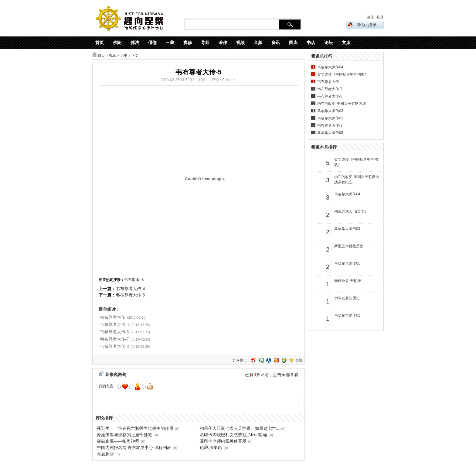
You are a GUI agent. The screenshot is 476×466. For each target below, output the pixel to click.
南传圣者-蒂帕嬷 (348, 281)
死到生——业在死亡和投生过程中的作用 (135, 428)
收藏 (298, 360)
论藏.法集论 (211, 448)
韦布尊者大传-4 (130, 289)
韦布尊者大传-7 (114, 339)
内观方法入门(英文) (350, 211)
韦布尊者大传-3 (114, 325)
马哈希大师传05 (330, 133)
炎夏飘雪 (105, 454)
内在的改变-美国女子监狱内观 (342, 104)
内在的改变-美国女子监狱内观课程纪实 (357, 180)
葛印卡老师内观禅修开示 (223, 441)
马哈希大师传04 (330, 67)
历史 (124, 56)
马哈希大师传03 (330, 111)
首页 (101, 56)
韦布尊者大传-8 (114, 346)
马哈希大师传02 (330, 118)
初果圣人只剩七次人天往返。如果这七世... (240, 428)
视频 (113, 56)
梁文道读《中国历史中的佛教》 (343, 74)
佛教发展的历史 (347, 298)
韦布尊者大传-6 (130, 295)
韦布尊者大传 (113, 317)
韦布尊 (130, 280)
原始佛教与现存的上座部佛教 (124, 435)
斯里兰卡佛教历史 (349, 246)
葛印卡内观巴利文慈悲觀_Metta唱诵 (233, 435)
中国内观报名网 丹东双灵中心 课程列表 (134, 448)
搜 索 (290, 25)
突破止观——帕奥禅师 (118, 441)
